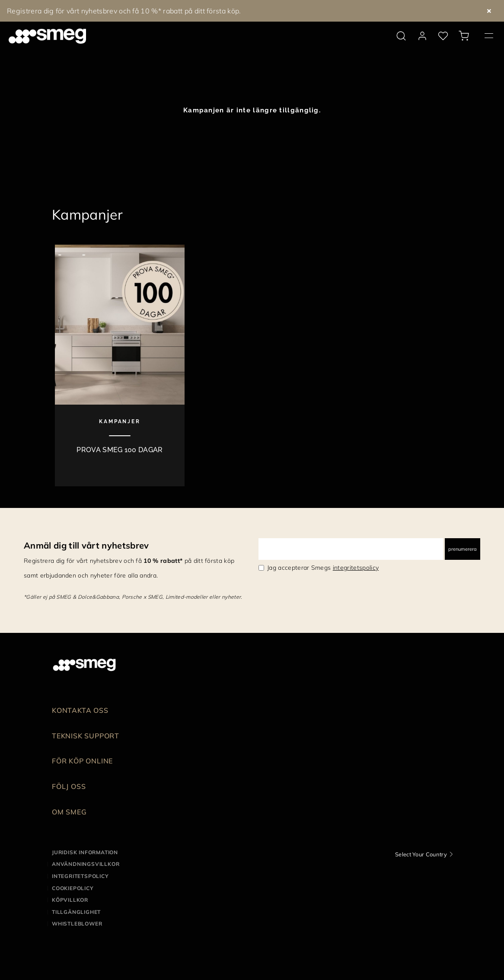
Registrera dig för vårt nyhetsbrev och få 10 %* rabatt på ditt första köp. (124, 11)
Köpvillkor (70, 900)
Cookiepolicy (73, 888)
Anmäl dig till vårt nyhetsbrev (86, 545)
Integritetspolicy (80, 876)
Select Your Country (421, 854)
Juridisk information (85, 852)
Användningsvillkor (86, 864)
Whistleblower (77, 924)
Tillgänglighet (76, 912)
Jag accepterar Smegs (323, 568)
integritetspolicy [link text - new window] (356, 568)
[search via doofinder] (401, 36)
